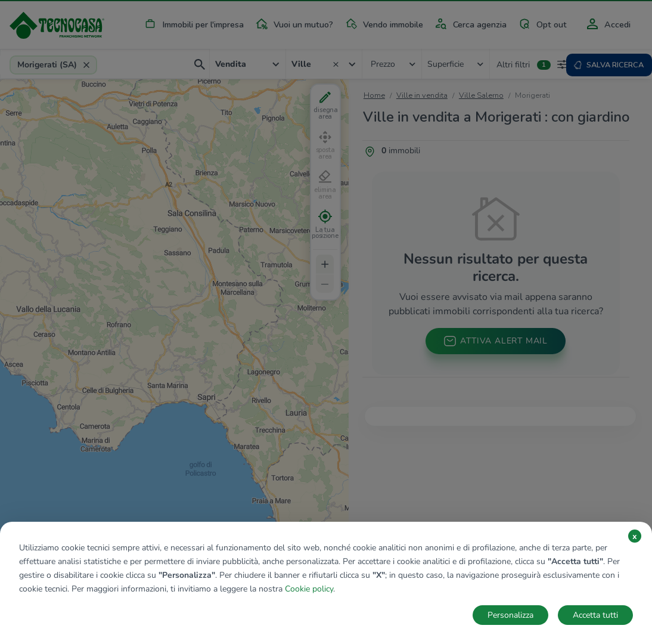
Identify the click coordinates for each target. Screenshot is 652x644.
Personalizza (510, 615)
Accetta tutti (595, 615)
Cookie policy (309, 589)
